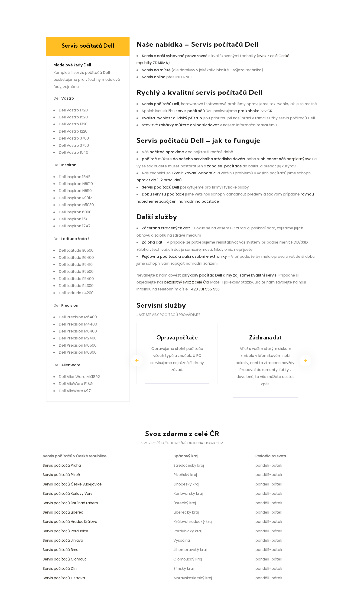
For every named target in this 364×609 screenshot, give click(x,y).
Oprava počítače (177, 338)
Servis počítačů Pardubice (67, 532)
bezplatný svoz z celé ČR (187, 282)
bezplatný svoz (301, 159)
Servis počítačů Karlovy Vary (69, 494)
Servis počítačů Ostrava (65, 578)
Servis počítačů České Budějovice (73, 485)
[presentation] (137, 361)
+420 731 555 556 (205, 289)
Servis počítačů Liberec (64, 513)
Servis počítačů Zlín (61, 569)
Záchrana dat (265, 338)
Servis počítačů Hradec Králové (72, 522)
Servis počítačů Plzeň (62, 475)
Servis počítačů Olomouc (66, 560)
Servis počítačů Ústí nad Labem (72, 503)
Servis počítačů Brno (62, 550)
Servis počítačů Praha (63, 466)
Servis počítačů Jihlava (64, 541)
